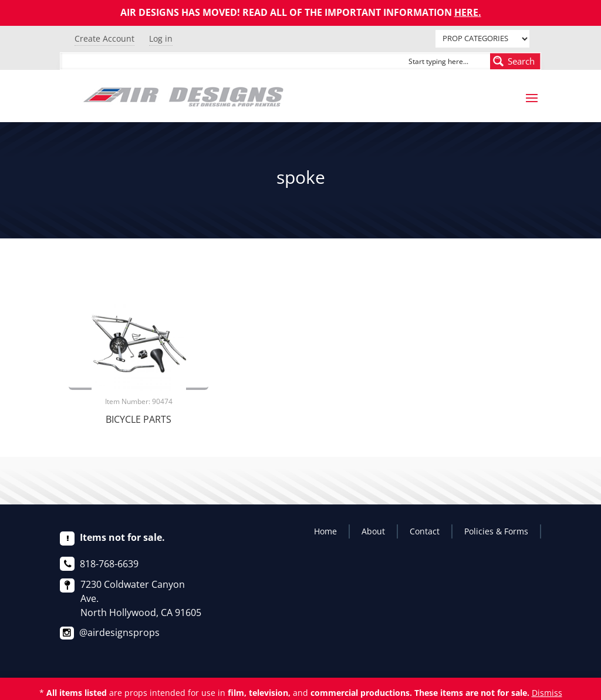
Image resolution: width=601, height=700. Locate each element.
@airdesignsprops (119, 632)
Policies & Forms (496, 531)
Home (325, 531)
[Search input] (447, 61)
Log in (161, 38)
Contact (425, 531)
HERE (466, 12)
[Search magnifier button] (515, 61)
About (373, 531)
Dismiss (547, 693)
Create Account (104, 38)
